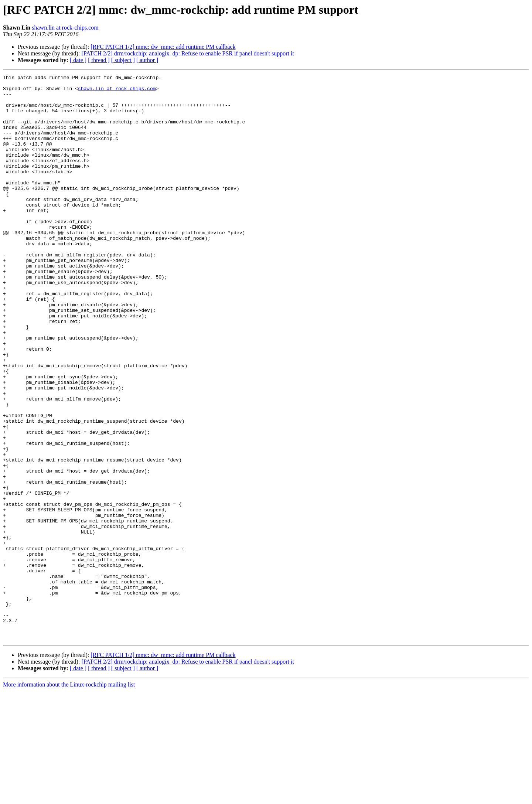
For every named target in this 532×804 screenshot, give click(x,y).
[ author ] (147, 60)
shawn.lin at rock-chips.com (65, 28)
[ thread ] (99, 60)
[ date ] (78, 60)
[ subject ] (123, 60)
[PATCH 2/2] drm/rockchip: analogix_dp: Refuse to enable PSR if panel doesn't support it (188, 53)
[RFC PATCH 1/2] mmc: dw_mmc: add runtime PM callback (163, 47)
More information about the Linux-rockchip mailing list (69, 798)
